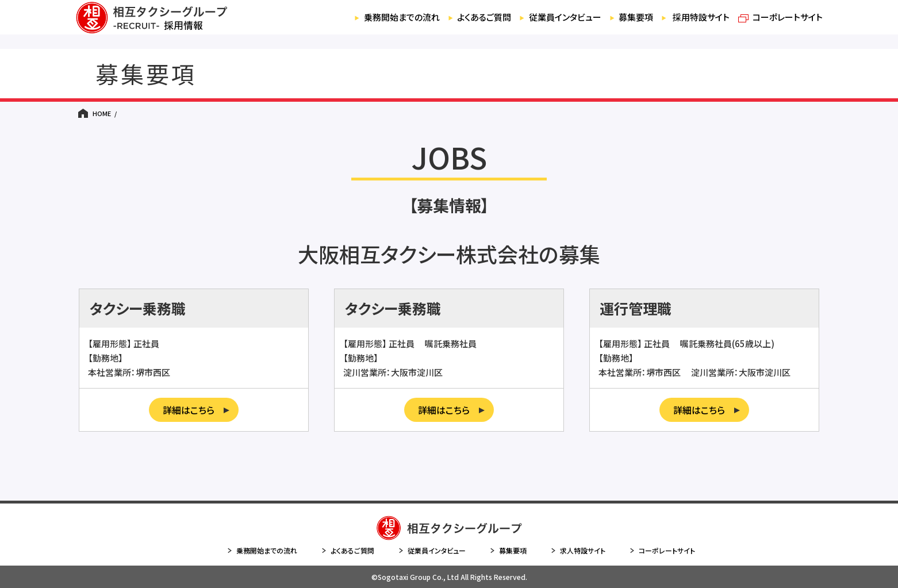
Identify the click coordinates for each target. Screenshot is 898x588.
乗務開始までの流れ (363, 25)
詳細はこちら (196, 410)
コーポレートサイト (778, 25)
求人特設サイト (577, 551)
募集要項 (617, 25)
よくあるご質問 (452, 25)
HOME (102, 113)
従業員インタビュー (540, 25)
